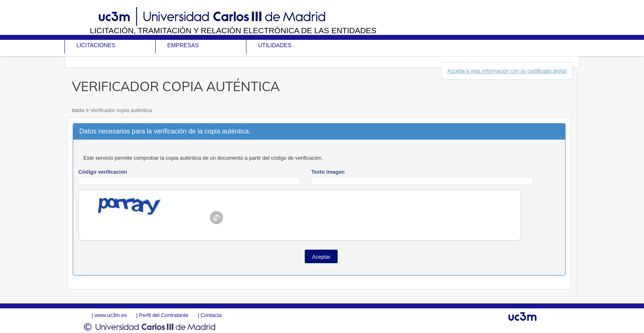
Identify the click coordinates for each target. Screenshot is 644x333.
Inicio (79, 110)
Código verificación (103, 172)
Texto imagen (328, 172)
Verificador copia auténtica (120, 110)
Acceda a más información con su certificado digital (507, 71)
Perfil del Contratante (163, 315)
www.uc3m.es (111, 315)
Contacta (211, 315)
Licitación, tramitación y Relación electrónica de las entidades (233, 31)
